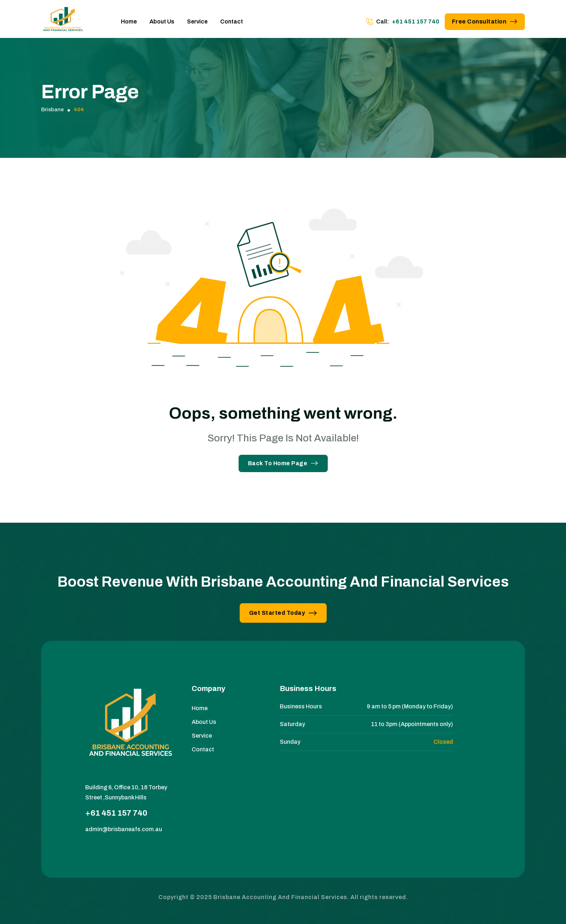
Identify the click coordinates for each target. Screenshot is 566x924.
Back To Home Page (283, 463)
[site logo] (63, 22)
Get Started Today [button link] (283, 613)
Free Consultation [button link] (485, 21)
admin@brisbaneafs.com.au (124, 829)
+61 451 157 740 (116, 813)
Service (197, 21)
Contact (232, 21)
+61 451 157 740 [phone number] (416, 21)
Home (129, 21)
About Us (162, 21)
